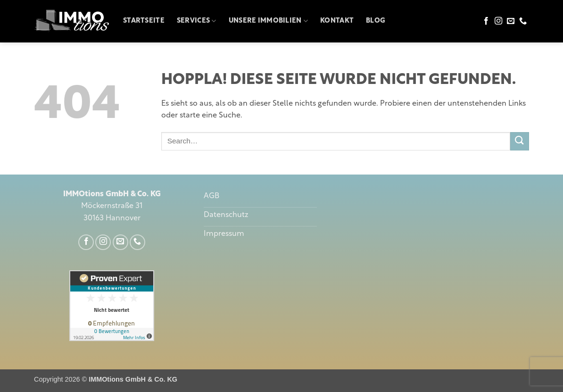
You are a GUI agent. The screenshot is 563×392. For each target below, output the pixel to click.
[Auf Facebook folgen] (486, 21)
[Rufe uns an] (523, 21)
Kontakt (337, 21)
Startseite (144, 21)
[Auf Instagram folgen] (498, 21)
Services (197, 21)
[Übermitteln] (520, 141)
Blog (376, 21)
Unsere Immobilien (268, 21)
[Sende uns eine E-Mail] (511, 21)
